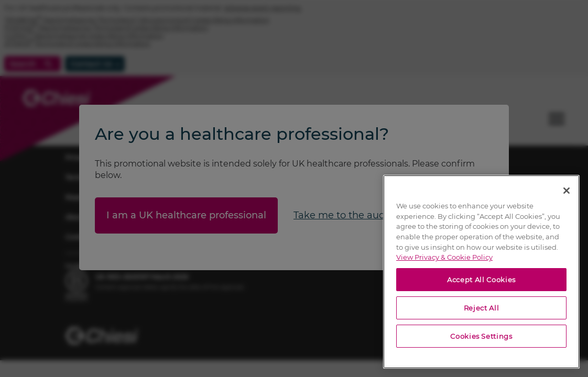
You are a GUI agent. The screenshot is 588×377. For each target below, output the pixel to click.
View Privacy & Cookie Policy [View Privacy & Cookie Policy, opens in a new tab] (444, 257)
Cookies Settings (481, 336)
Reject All (482, 308)
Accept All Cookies (481, 280)
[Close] (567, 191)
